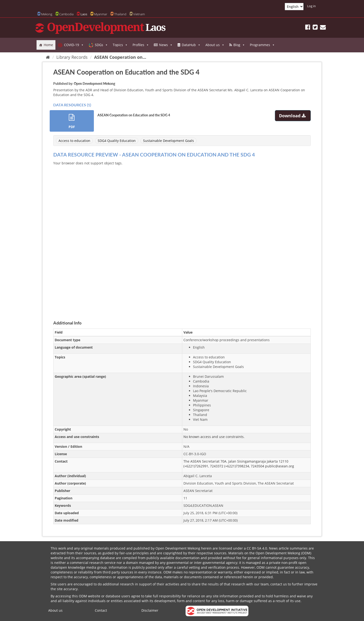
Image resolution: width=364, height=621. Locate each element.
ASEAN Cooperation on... (120, 57)
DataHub (191, 45)
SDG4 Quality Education (117, 141)
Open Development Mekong (94, 84)
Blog (239, 45)
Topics (120, 45)
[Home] (48, 57)
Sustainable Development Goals (169, 141)
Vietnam (139, 14)
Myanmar (101, 14)
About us (215, 45)
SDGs (101, 45)
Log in (311, 6)
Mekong (47, 14)
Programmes (262, 45)
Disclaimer (150, 610)
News (166, 45)
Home (48, 45)
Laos (84, 14)
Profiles (141, 45)
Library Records (72, 57)
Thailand (120, 14)
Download (293, 116)
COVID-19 (74, 45)
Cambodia (66, 14)
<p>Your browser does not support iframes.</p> (182, 237)
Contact (101, 610)
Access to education (74, 141)
